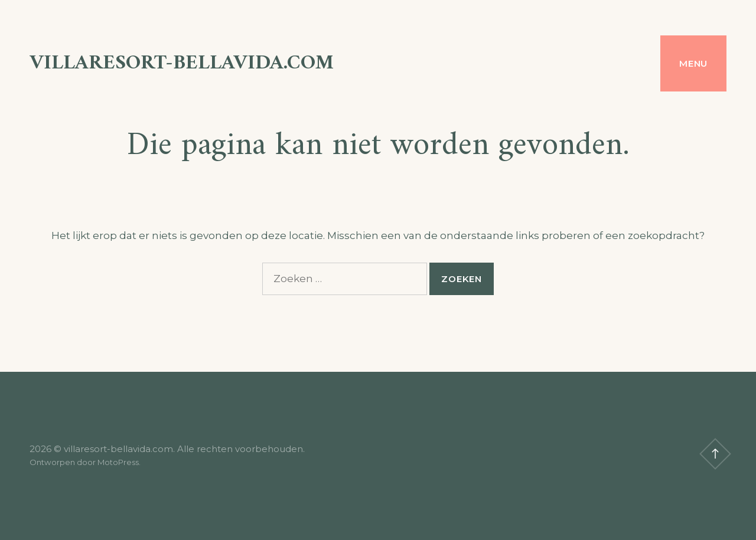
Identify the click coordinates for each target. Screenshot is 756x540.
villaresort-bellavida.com (182, 63)
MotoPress (118, 462)
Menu (693, 63)
